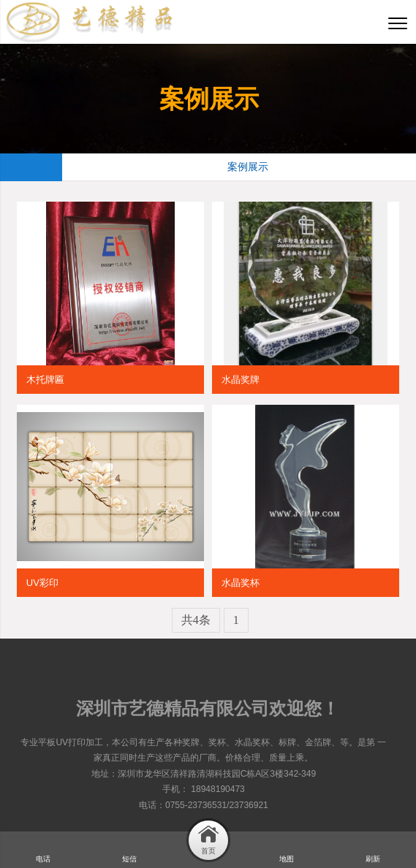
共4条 (196, 620)
